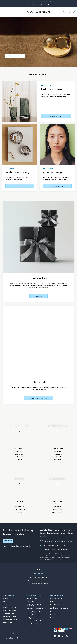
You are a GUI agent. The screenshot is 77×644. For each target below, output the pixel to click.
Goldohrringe (20, 451)
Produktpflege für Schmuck (35, 612)
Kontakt (5, 598)
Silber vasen (57, 507)
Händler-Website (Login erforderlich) (34, 605)
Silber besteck (57, 501)
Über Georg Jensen (56, 598)
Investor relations (56, 615)
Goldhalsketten (20, 454)
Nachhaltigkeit (55, 604)
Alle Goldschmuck (20, 449)
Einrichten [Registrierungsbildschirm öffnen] (8, 541)
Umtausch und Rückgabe (10, 607)
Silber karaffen (57, 509)
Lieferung (6, 604)
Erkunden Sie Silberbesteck (38, 398)
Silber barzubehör (57, 512)
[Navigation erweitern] (3, 12)
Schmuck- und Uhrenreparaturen (36, 624)
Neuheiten (20, 501)
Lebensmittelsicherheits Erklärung (37, 609)
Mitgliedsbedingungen (10, 616)
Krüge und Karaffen (20, 509)
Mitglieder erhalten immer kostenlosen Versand (39, 2)
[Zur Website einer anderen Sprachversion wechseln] (38, 569)
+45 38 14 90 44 (38, 577)
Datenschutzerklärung (10, 610)
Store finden (30, 601)
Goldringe (20, 460)
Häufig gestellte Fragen (10, 619)
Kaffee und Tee (20, 507)
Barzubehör (20, 504)
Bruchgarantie (31, 618)
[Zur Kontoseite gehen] (70, 12)
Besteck (20, 512)
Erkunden (39, 296)
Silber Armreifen (57, 457)
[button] (64, 13)
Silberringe (57, 460)
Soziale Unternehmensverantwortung (59, 608)
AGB (4, 601)
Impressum (54, 618)
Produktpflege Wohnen (34, 615)
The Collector (15, 56)
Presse (52, 612)
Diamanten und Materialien (35, 621)
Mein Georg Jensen (32, 598)
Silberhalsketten (57, 454)
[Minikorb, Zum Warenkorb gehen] (74, 12)
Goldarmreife (20, 457)
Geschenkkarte (8, 623)
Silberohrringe (57, 451)
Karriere (53, 601)
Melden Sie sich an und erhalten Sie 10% (39, 5)
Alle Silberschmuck (57, 449)
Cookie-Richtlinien (8, 613)
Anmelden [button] (29, 546)
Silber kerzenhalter (57, 504)
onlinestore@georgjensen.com (38, 584)
